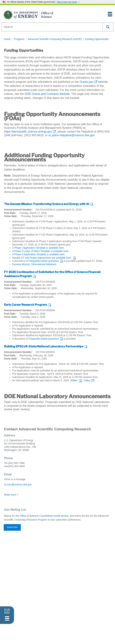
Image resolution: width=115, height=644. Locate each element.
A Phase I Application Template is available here (38, 248)
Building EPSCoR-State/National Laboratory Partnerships (44, 346)
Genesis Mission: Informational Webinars (34, 264)
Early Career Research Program (26, 305)
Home (7, 39)
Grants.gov (86, 82)
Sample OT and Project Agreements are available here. (42, 258)
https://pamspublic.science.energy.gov (28, 132)
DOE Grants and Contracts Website (47, 94)
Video (87, 381)
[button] (108, 27)
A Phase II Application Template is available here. (39, 254)
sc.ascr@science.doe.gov (18, 485)
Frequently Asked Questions (44, 261)
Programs (19, 39)
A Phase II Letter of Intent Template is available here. (41, 251)
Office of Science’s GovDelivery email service (44, 516)
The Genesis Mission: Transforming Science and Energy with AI (47, 204)
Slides (74, 381)
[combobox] (52, 27)
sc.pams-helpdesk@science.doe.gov (72, 135)
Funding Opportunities (97, 39)
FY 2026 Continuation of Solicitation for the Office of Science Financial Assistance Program (52, 274)
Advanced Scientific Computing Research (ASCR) (55, 39)
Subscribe (12, 527)
